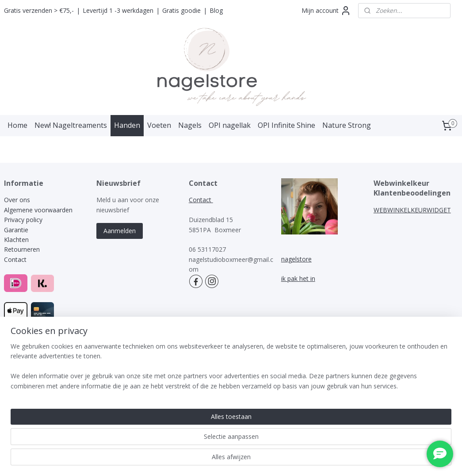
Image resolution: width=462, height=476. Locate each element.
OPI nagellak (230, 125)
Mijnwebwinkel (335, 351)
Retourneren (22, 249)
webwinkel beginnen (258, 351)
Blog (216, 10)
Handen (127, 125)
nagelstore (296, 259)
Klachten (17, 240)
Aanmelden (120, 231)
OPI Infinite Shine (286, 125)
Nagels (190, 125)
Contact (15, 259)
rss (224, 351)
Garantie (16, 230)
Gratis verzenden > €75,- (39, 10)
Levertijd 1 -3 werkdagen (118, 10)
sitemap (206, 351)
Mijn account (326, 11)
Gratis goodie (181, 10)
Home (17, 125)
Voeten (159, 125)
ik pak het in (298, 278)
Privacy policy (23, 220)
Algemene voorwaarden (38, 210)
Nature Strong (347, 125)
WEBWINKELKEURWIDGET (412, 210)
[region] (173, 441)
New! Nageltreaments (71, 125)
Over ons (17, 200)
